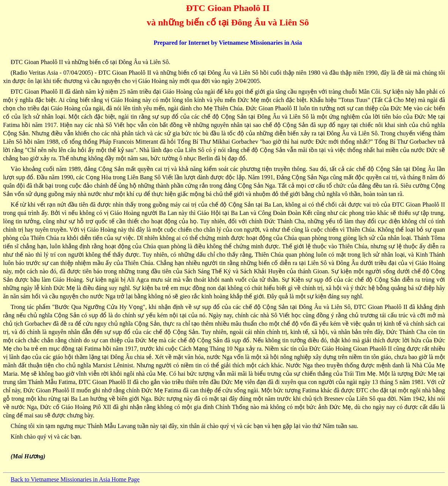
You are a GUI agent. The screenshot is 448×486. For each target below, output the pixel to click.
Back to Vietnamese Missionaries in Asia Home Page (75, 479)
